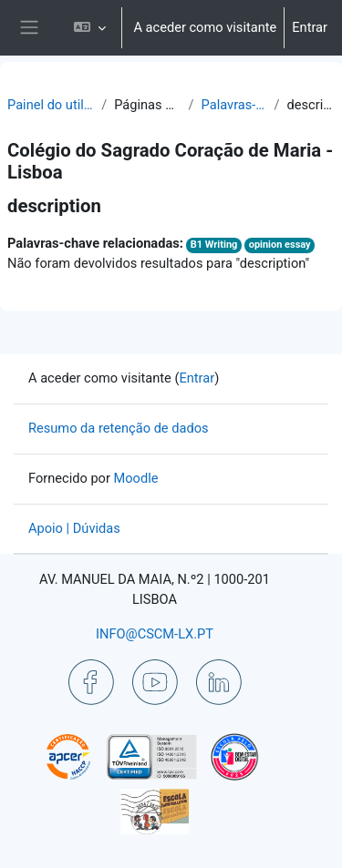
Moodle (136, 478)
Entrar (310, 27)
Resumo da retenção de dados (119, 428)
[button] (90, 28)
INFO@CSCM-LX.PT (155, 634)
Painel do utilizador (51, 105)
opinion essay (280, 245)
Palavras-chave (234, 105)
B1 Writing (214, 245)
